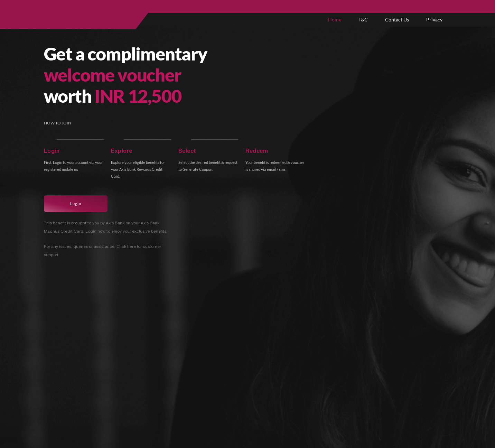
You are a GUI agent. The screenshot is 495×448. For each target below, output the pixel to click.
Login (76, 203)
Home (335, 20)
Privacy (434, 20)
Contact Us (397, 20)
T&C (363, 20)
